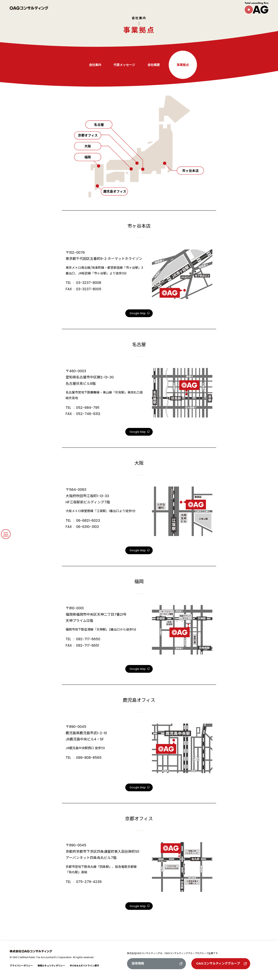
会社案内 (139, 18)
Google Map (138, 313)
